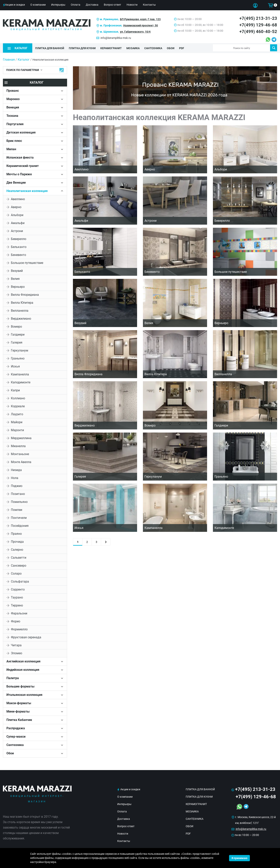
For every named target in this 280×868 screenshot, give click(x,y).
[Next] (106, 541)
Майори (17, 422)
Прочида (17, 541)
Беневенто (18, 254)
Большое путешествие (27, 262)
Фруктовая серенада (26, 637)
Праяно (16, 533)
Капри (15, 390)
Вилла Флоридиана (25, 294)
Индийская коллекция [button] (23, 669)
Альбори (17, 215)
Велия (15, 278)
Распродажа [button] (16, 728)
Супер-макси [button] (16, 736)
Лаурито (17, 414)
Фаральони (19, 613)
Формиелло (19, 629)
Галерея (17, 342)
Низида (16, 470)
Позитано (18, 493)
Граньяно (18, 358)
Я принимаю (239, 858)
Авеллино (18, 199)
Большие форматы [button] (20, 686)
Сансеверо (19, 565)
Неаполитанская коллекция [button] (27, 191)
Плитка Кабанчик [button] (19, 719)
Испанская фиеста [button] (20, 157)
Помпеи (17, 509)
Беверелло (19, 239)
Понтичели (19, 517)
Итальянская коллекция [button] (24, 694)
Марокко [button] (13, 99)
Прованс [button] (13, 90)
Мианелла (18, 446)
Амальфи (18, 223)
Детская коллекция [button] (21, 132)
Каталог (24, 59)
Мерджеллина (21, 438)
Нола (15, 478)
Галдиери (18, 334)
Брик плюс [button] (14, 140)
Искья (15, 366)
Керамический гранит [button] (23, 165)
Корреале (18, 406)
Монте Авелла (21, 462)
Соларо (16, 573)
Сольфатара (20, 581)
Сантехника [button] (15, 745)
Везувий (17, 270)
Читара (16, 645)
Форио (16, 621)
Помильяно (19, 501)
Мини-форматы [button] (18, 711)
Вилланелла (20, 310)
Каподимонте (21, 382)
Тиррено (17, 605)
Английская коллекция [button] (23, 661)
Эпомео (17, 653)
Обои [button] (10, 753)
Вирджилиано (21, 318)
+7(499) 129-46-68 (258, 25)
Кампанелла (20, 374)
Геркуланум (20, 350)
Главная (9, 59)
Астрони (17, 231)
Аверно (16, 207)
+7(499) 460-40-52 (258, 32)
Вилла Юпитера (22, 302)
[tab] (35, 90)
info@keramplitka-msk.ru (116, 38)
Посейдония (20, 525)
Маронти (17, 430)
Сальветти (19, 557)
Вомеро (16, 326)
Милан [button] (11, 149)
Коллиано (18, 398)
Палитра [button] (13, 678)
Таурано (17, 597)
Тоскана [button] (12, 115)
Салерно (17, 549)
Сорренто (18, 589)
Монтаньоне (20, 454)
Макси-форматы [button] (19, 703)
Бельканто (19, 246)
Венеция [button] (13, 107)
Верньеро (18, 286)
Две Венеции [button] (16, 182)
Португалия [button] (15, 124)
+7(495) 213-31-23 (258, 18)
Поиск (274, 48)
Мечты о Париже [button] (19, 174)
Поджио (17, 485)
